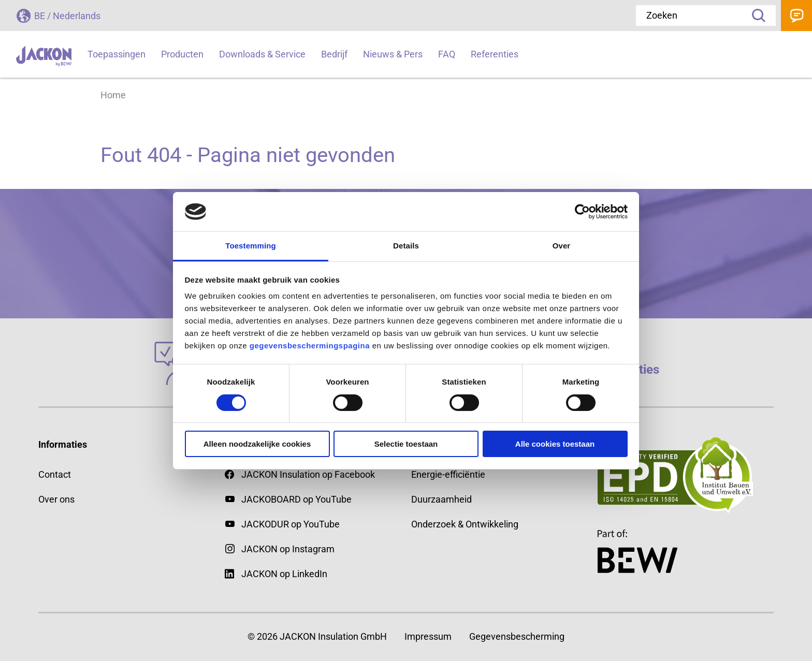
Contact (796, 16)
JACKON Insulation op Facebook (300, 474)
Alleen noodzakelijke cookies (257, 444)
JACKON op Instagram (288, 549)
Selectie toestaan (406, 444)
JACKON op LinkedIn (276, 574)
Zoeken (755, 16)
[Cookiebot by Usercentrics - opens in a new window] (582, 212)
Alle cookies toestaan (555, 444)
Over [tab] (562, 246)
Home (113, 95)
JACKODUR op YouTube (291, 524)
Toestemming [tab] (251, 246)
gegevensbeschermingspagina (310, 346)
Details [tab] (406, 246)
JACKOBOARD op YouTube (296, 499)
